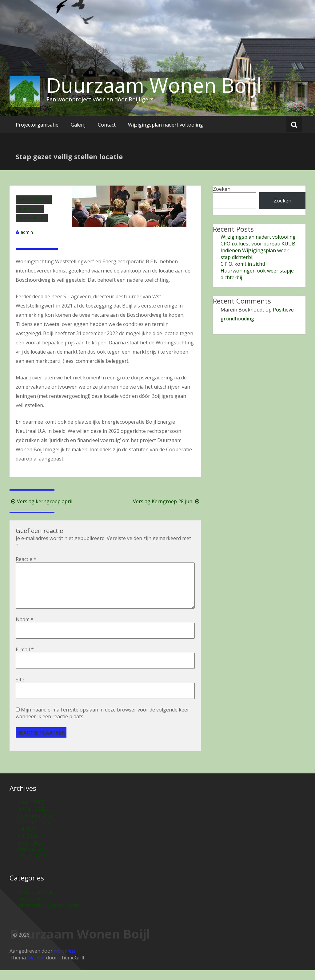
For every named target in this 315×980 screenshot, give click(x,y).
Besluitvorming (34, 199)
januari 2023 (32, 819)
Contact (107, 125)
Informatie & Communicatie (49, 915)
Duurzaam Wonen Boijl (154, 85)
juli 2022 (27, 839)
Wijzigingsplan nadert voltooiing (165, 125)
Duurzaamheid (34, 908)
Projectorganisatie (37, 125)
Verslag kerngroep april (41, 501)
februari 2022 (33, 859)
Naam (25, 629)
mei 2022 (28, 846)
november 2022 (35, 825)
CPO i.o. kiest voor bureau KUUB (258, 244)
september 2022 (36, 832)
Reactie (26, 559)
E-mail (25, 659)
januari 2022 (32, 866)
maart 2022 (30, 853)
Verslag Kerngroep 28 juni (167, 501)
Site (20, 689)
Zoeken (222, 189)
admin (27, 232)
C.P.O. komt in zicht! (243, 264)
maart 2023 (30, 812)
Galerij (78, 125)
